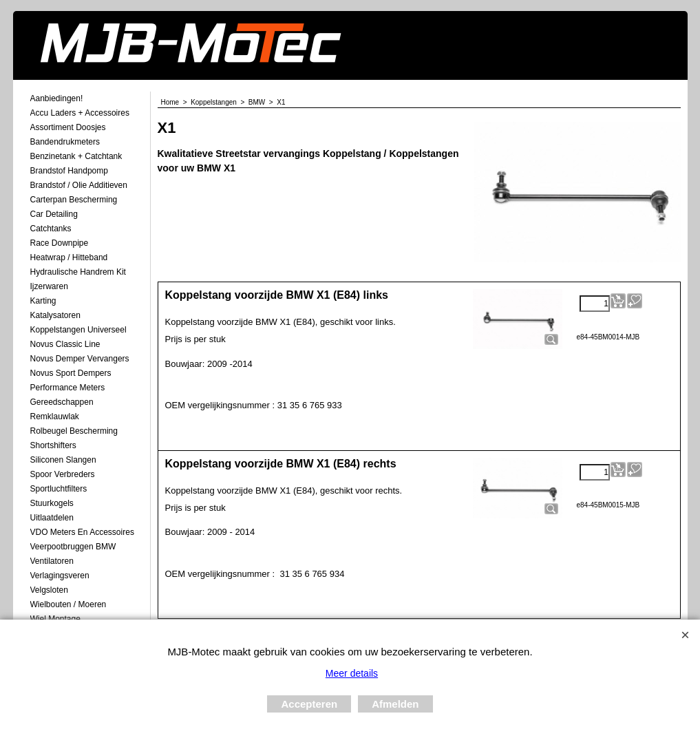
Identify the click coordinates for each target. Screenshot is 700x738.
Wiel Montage (55, 619)
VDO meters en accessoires (82, 532)
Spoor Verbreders (63, 474)
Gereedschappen (62, 402)
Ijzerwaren (49, 286)
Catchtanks (51, 229)
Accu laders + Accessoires (80, 113)
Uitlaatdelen (52, 518)
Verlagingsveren (60, 576)
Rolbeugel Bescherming (74, 431)
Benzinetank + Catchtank (76, 156)
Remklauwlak (55, 417)
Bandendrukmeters (65, 142)
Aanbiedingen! (57, 98)
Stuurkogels (52, 503)
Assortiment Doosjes (68, 127)
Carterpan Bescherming (74, 200)
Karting (43, 301)
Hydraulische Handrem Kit (78, 272)
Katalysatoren (55, 315)
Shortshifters (53, 445)
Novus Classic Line (65, 344)
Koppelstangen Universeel (78, 330)
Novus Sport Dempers (71, 373)
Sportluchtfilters (59, 489)
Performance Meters (68, 388)
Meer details (352, 673)
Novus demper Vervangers (80, 359)
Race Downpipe (60, 243)
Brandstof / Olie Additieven (79, 185)
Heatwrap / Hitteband (69, 257)
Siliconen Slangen (63, 460)
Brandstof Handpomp (69, 171)
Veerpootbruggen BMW (73, 547)
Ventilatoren (52, 561)
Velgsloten (49, 590)
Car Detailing (54, 214)
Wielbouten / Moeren (68, 604)
